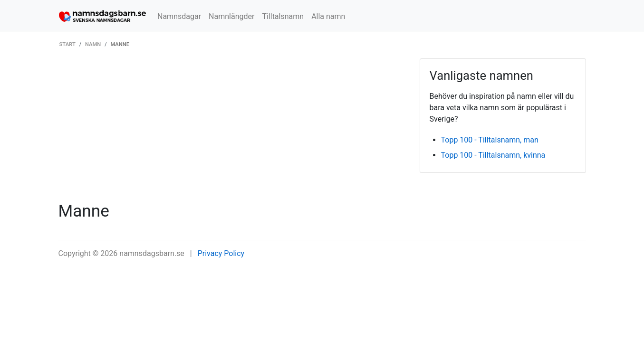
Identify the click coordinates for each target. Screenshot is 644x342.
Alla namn (328, 16)
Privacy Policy (221, 253)
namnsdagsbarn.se (152, 253)
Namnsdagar (179, 16)
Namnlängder (231, 16)
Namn (93, 44)
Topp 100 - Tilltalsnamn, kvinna (493, 155)
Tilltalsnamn (283, 16)
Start (67, 44)
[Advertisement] (232, 130)
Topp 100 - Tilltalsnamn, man (490, 140)
